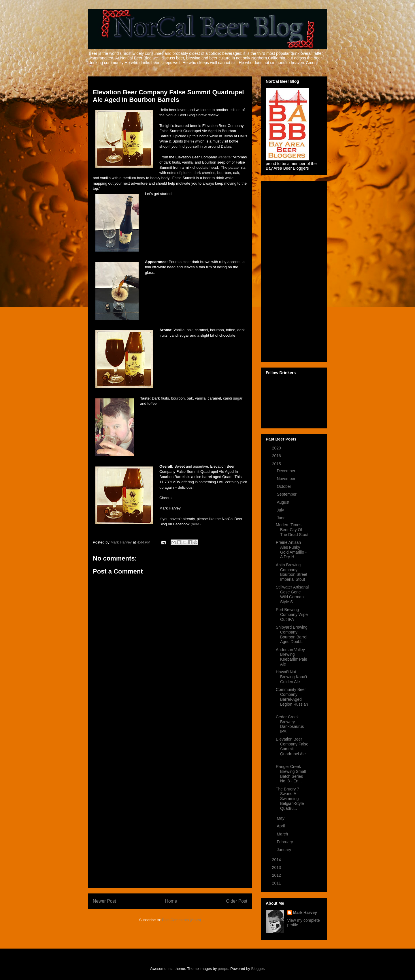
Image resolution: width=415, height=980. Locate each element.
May (281, 818)
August (283, 502)
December (286, 471)
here (189, 141)
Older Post (237, 901)
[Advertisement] (170, 797)
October (284, 486)
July (281, 510)
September (287, 494)
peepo (223, 969)
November (286, 479)
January (284, 850)
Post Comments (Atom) (181, 920)
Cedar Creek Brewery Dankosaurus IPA (290, 724)
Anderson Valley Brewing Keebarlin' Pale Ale (292, 657)
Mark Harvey (305, 912)
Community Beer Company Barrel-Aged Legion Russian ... (292, 699)
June (282, 518)
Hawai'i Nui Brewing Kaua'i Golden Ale (291, 677)
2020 (277, 448)
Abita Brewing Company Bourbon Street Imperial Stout (292, 572)
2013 (277, 867)
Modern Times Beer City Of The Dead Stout (292, 530)
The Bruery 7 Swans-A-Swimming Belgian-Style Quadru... (290, 799)
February (285, 842)
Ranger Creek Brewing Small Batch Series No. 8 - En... (291, 774)
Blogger (258, 969)
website (224, 157)
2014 (277, 860)
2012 (277, 875)
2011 (277, 883)
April (281, 826)
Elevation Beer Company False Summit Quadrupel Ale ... (292, 749)
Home (171, 901)
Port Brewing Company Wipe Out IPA (292, 614)
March (283, 834)
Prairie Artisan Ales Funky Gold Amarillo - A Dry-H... (291, 550)
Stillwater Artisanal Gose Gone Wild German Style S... (292, 594)
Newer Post (104, 901)
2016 (277, 456)
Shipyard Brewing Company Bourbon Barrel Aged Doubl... (292, 634)
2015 (277, 464)
